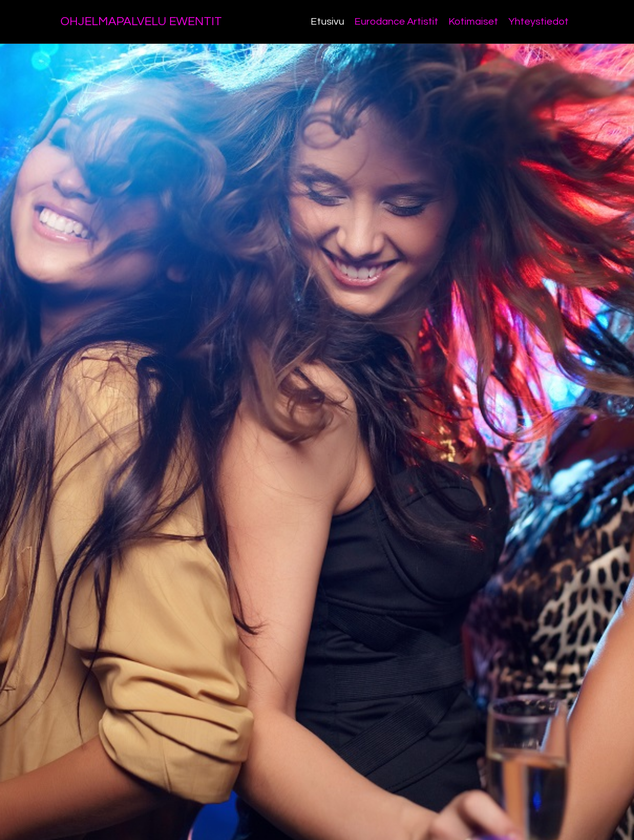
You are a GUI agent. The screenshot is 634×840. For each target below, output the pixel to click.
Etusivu (327, 22)
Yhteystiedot (538, 22)
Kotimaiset (473, 22)
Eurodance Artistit (396, 22)
